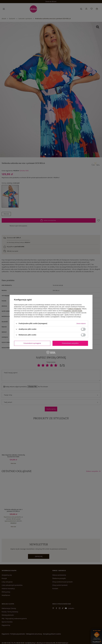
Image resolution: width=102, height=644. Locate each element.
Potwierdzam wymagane (32, 343)
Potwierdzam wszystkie (70, 343)
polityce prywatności (75, 309)
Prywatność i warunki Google (73, 311)
